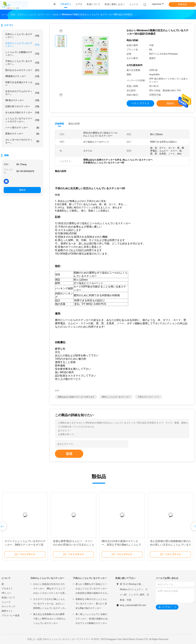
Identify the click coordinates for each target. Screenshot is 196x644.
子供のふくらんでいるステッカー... (22, 63)
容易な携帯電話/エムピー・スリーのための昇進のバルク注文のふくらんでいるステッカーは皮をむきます (74, 545)
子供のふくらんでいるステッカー (90, 578)
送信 (69, 454)
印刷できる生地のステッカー (22, 84)
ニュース (6, 602)
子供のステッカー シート (149, 397)
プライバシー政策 (11, 615)
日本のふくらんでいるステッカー (47, 578)
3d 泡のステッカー (22, 100)
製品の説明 (74, 124)
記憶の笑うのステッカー (22, 106)
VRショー (6, 593)
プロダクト (7, 589)
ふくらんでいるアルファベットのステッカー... (22, 120)
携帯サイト (7, 611)
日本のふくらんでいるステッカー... (22, 36)
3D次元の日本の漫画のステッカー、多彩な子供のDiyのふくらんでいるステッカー (121, 545)
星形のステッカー (22, 134)
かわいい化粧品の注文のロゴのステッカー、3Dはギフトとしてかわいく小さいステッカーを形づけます (49, 589)
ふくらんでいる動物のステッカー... (22, 54)
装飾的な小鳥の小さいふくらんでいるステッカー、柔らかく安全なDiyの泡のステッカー (91, 604)
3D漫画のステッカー (22, 76)
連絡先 (22, 190)
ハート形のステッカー (22, 128)
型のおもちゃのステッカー (22, 70)
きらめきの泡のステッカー (22, 113)
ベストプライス (140, 103)
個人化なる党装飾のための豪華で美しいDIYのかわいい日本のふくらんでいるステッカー (49, 619)
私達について (8, 597)
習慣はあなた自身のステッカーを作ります (76, 397)
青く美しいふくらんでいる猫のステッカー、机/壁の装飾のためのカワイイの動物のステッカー (92, 619)
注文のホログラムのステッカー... (22, 93)
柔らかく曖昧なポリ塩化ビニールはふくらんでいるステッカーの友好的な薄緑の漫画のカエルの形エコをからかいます (91, 589)
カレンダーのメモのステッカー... (22, 141)
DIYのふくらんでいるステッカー (116, 397)
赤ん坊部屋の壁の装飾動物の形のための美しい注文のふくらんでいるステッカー (171, 545)
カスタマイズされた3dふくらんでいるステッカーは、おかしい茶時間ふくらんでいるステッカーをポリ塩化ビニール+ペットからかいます (49, 604)
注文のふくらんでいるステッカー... (22, 45)
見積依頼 (182, 4)
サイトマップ (8, 606)
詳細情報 (59, 124)
